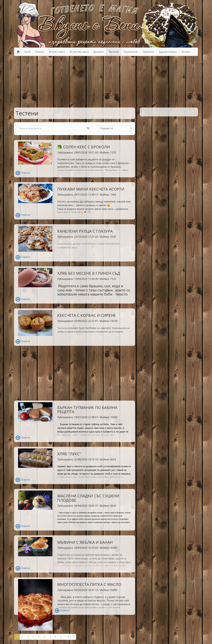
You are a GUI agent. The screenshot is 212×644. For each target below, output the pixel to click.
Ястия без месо (79, 52)
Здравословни (168, 52)
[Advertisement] (106, 82)
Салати (40, 52)
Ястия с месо (57, 52)
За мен (186, 52)
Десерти (99, 52)
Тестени (114, 52)
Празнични (131, 52)
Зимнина (148, 52)
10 (67, 637)
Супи (27, 52)
